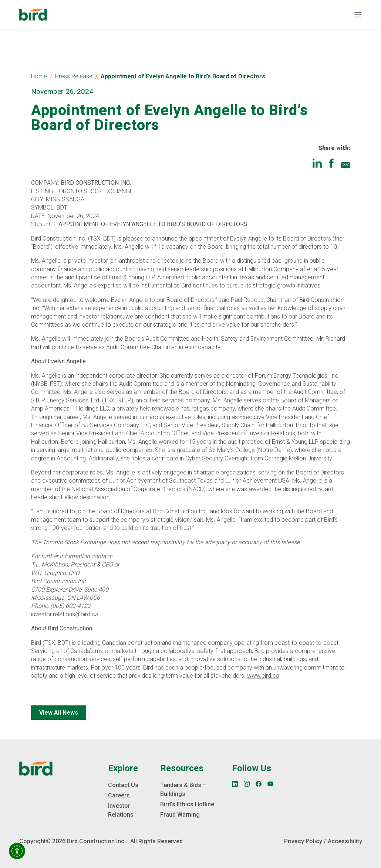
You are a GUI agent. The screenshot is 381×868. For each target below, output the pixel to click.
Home (39, 76)
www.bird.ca (263, 676)
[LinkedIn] (235, 784)
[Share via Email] (346, 163)
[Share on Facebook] (331, 163)
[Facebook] (259, 784)
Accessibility (345, 841)
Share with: (334, 148)
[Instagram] (247, 784)
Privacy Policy (303, 841)
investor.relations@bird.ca (65, 614)
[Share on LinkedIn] (317, 163)
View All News (59, 713)
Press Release (74, 76)
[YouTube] (270, 784)
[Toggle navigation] (358, 15)
